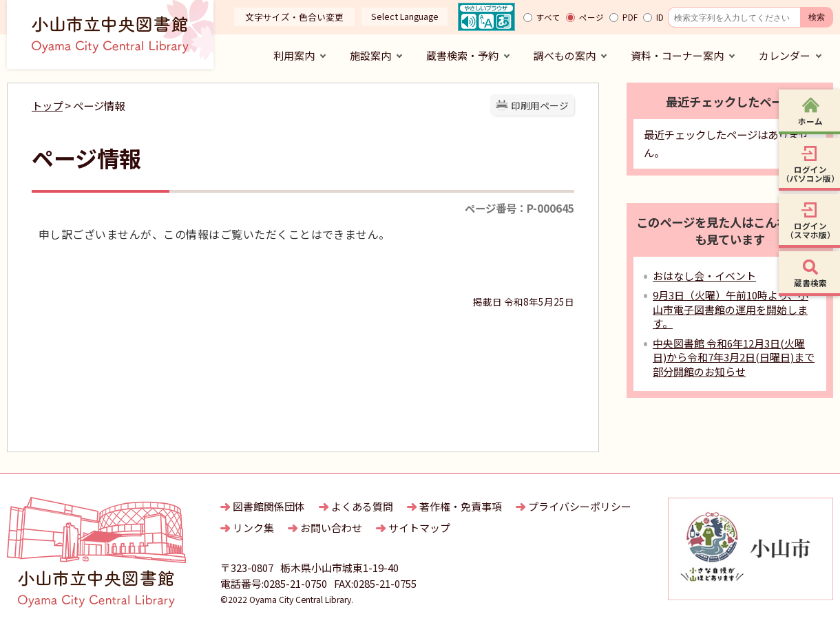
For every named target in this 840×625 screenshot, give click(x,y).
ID (660, 17)
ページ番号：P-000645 (519, 208)
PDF (630, 17)
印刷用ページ (540, 105)
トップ (47, 105)
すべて (548, 17)
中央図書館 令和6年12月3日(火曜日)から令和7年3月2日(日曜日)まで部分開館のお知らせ (734, 357)
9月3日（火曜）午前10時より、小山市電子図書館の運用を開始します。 (731, 309)
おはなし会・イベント (704, 276)
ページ (591, 17)
